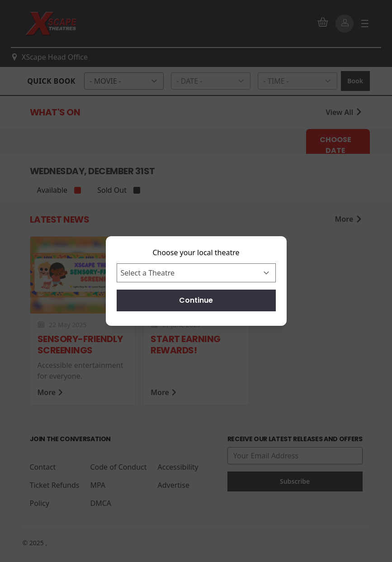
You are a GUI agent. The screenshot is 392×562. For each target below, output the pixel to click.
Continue (196, 300)
